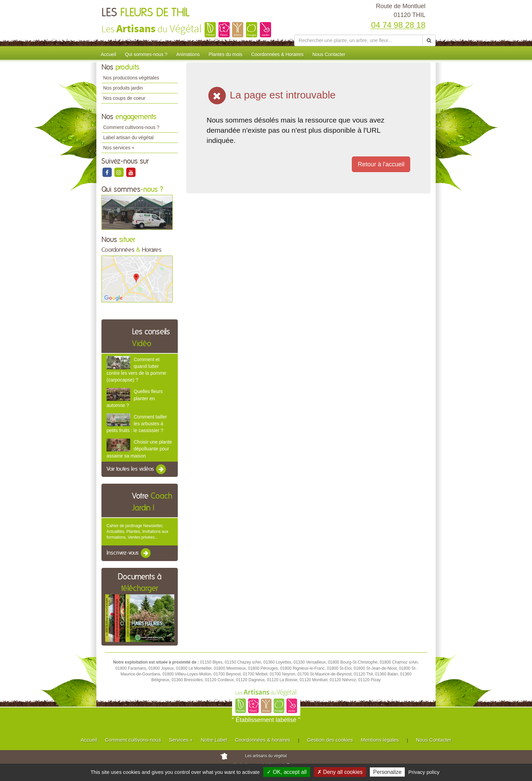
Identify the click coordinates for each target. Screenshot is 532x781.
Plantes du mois (226, 54)
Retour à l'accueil (381, 164)
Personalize (387, 772)
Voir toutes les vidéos (137, 469)
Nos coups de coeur (124, 98)
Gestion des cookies (330, 740)
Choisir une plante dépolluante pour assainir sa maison (139, 449)
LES (146, 13)
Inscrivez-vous (129, 553)
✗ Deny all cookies (340, 772)
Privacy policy (424, 772)
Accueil (108, 54)
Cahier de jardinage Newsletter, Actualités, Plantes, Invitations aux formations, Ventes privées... (137, 532)
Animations (188, 54)
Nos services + (119, 148)
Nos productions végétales (131, 78)
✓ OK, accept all (287, 772)
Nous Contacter (329, 54)
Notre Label (214, 740)
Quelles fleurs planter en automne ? (135, 398)
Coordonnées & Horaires (277, 54)
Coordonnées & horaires (263, 740)
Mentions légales (380, 740)
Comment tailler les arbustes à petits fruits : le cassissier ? (137, 424)
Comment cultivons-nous (133, 740)
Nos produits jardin (123, 88)
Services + (181, 740)
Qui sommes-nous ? (146, 54)
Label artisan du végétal (128, 137)
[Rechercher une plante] (358, 40)
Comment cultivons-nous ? (131, 127)
